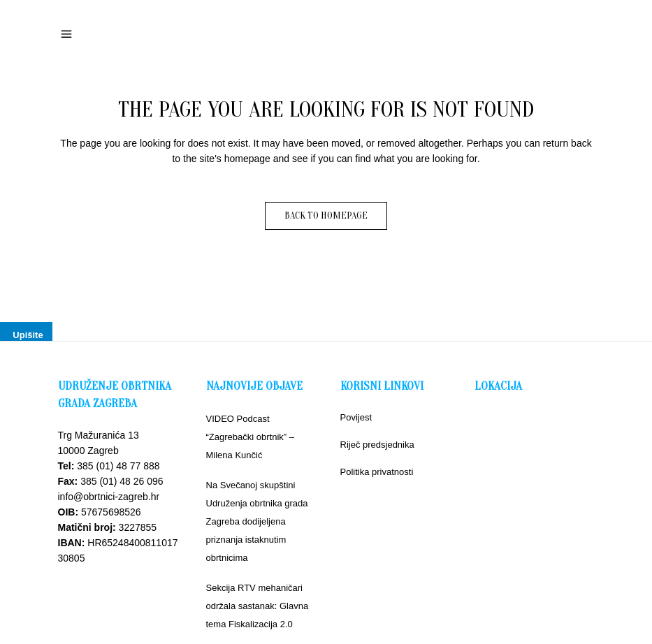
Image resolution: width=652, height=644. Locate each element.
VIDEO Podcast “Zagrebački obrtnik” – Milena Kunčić (250, 437)
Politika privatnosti (377, 472)
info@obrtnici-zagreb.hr (109, 497)
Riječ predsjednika (377, 445)
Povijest (356, 417)
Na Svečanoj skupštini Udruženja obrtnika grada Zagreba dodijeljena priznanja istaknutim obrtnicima (257, 521)
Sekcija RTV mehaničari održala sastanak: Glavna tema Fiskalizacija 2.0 (258, 606)
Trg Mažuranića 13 (99, 435)
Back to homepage (326, 215)
